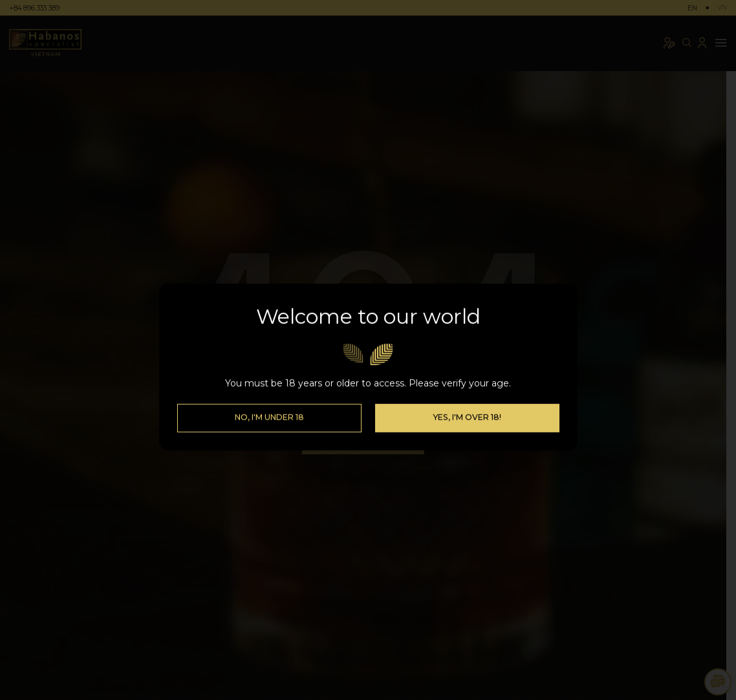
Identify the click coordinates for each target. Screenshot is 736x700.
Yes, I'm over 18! (467, 407)
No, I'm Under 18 (269, 407)
